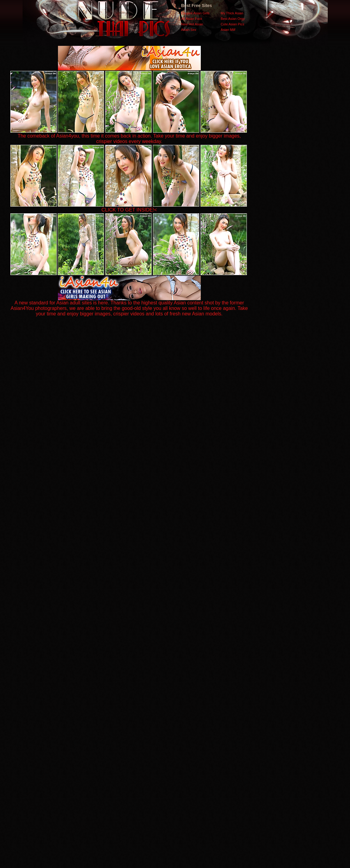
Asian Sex (189, 30)
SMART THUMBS (186, 746)
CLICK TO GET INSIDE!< (129, 210)
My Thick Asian (232, 13)
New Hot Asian (192, 24)
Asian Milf (228, 30)
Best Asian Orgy (233, 19)
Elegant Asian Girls (195, 13)
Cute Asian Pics (232, 24)
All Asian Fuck (192, 19)
